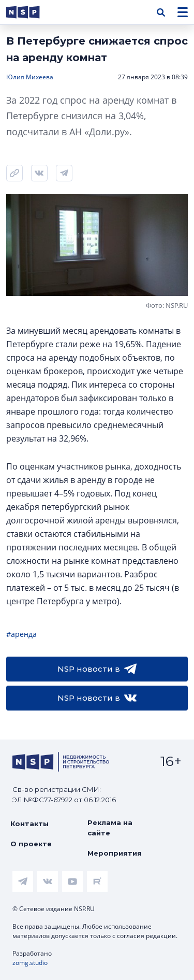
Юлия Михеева (30, 77)
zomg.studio (30, 963)
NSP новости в (97, 669)
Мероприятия (115, 853)
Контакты (29, 823)
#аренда (21, 634)
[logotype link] (32, 12)
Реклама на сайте (110, 828)
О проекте (31, 844)
